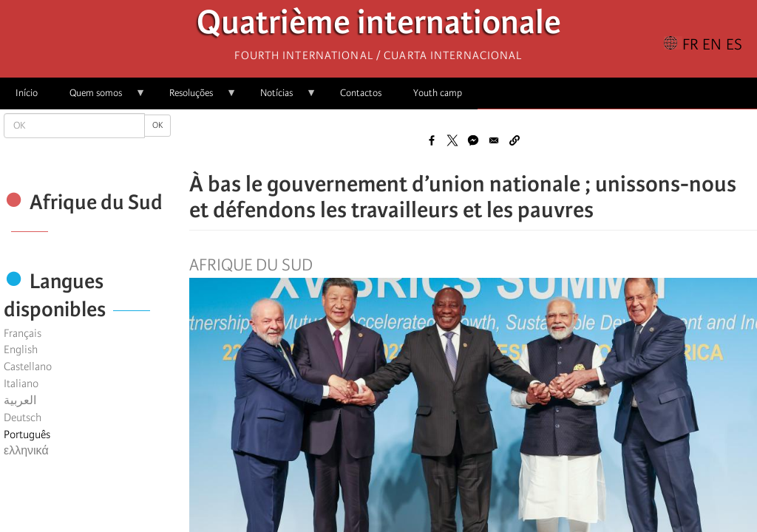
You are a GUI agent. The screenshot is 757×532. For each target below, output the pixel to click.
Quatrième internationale (379, 26)
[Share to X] (452, 140)
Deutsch (23, 417)
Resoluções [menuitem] (195, 98)
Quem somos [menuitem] (100, 98)
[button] (515, 140)
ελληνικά (26, 451)
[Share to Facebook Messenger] (473, 140)
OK (157, 125)
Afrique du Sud (251, 265)
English (21, 349)
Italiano (21, 383)
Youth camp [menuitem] (438, 93)
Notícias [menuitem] (281, 98)
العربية (20, 400)
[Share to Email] (494, 140)
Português (27, 434)
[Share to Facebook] (432, 140)
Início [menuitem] (27, 93)
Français (23, 333)
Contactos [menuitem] (361, 93)
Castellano (28, 366)
